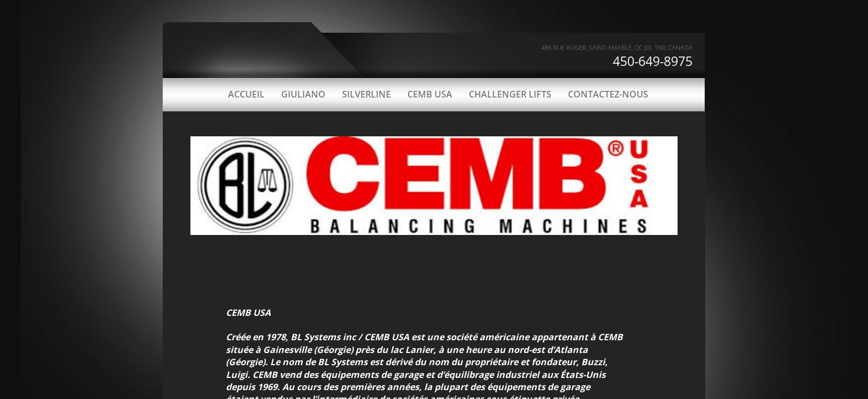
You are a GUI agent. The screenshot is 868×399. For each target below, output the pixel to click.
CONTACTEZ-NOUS (608, 94)
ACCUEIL (246, 94)
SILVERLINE (366, 94)
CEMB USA (430, 94)
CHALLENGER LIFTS (510, 94)
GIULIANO (303, 94)
